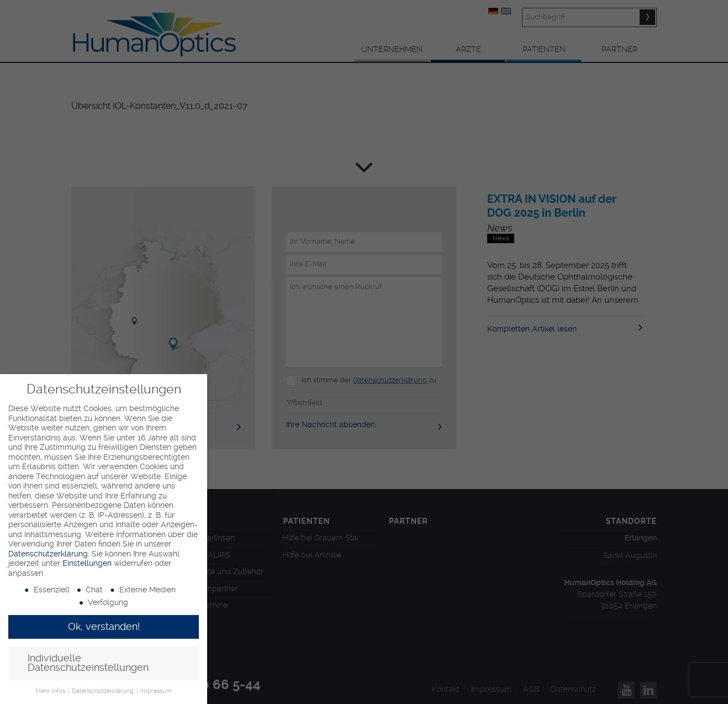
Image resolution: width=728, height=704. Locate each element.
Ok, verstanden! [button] (104, 627)
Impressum (156, 691)
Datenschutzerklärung (48, 554)
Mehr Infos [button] (51, 691)
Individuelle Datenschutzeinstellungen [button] (88, 663)
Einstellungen (87, 563)
